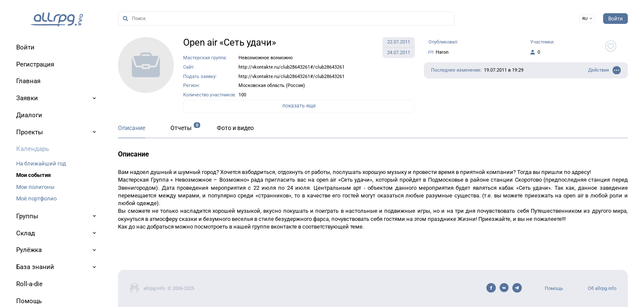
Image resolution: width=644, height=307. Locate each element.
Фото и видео (235, 128)
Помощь (554, 288)
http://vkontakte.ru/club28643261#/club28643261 (292, 67)
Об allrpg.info (602, 288)
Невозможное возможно (266, 58)
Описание (132, 128)
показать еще (299, 106)
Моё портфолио (36, 198)
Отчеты (181, 128)
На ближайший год (41, 164)
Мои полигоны (35, 187)
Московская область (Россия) (272, 85)
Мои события (33, 175)
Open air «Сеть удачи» (230, 42)
